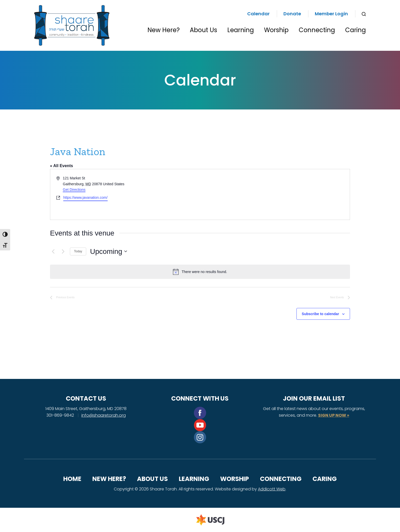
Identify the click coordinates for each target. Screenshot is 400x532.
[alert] (200, 272)
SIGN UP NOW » (334, 415)
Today (78, 251)
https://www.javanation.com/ (85, 197)
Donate (292, 14)
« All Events (61, 166)
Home (72, 479)
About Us (203, 30)
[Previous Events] (53, 251)
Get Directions (74, 190)
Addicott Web (272, 489)
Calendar (258, 14)
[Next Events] (63, 251)
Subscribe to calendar (320, 314)
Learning (241, 30)
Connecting (317, 30)
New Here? (164, 30)
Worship (276, 30)
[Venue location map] (274, 194)
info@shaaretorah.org (104, 415)
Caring (355, 30)
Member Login (331, 14)
